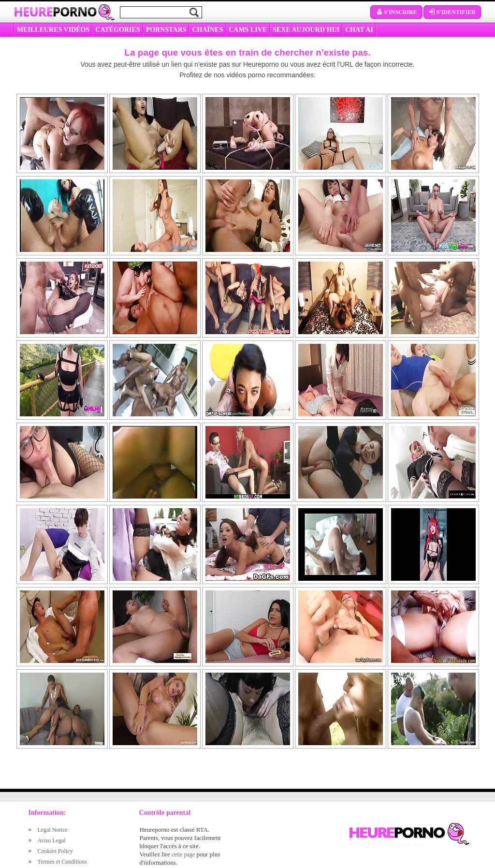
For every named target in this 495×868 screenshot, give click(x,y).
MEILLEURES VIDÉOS (53, 30)
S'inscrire (396, 12)
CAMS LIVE (248, 30)
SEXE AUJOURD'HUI (306, 30)
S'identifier (452, 12)
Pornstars (166, 30)
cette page (183, 854)
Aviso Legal (52, 840)
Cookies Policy (55, 851)
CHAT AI (359, 30)
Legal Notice (53, 830)
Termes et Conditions (62, 862)
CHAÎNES (207, 30)
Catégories (117, 30)
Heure (55, 12)
